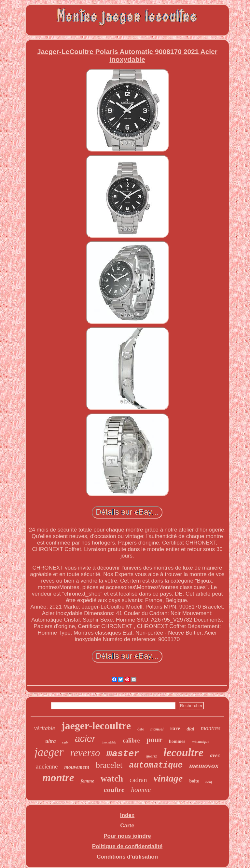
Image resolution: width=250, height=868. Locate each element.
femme (87, 781)
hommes (177, 741)
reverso (85, 753)
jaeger (49, 752)
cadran (138, 780)
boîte (194, 781)
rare (175, 728)
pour (154, 740)
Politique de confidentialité (127, 846)
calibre (131, 741)
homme (141, 790)
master (123, 754)
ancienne (47, 766)
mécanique (201, 742)
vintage (168, 778)
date (141, 729)
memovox (204, 766)
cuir (65, 742)
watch (112, 779)
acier (85, 739)
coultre (114, 789)
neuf (209, 782)
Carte (127, 826)
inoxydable (109, 742)
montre (58, 778)
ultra (50, 741)
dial (190, 729)
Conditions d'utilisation (127, 857)
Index (127, 815)
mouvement (77, 767)
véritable (45, 728)
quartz (151, 756)
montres (211, 728)
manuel (157, 729)
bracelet (109, 765)
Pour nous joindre (127, 836)
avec (215, 755)
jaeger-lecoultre (96, 726)
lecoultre (183, 752)
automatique (156, 765)
